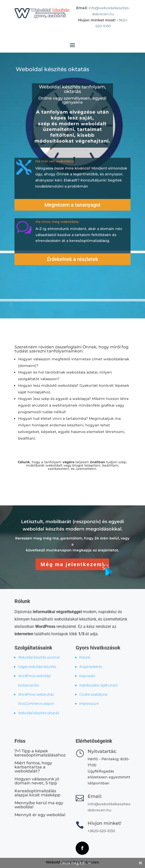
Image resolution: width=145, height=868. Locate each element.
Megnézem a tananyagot (72, 205)
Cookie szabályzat (94, 694)
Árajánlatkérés (91, 667)
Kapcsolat (87, 676)
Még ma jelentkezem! (72, 564)
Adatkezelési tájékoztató (99, 685)
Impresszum (89, 704)
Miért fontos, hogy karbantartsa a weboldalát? (33, 767)
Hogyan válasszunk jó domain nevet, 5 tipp (37, 781)
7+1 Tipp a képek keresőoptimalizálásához (40, 753)
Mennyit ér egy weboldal (40, 815)
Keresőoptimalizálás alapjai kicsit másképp (37, 793)
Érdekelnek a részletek (72, 259)
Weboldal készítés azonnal (39, 657)
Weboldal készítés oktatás (39, 713)
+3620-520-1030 (101, 831)
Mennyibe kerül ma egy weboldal (39, 805)
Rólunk (85, 657)
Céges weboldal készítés (37, 667)
